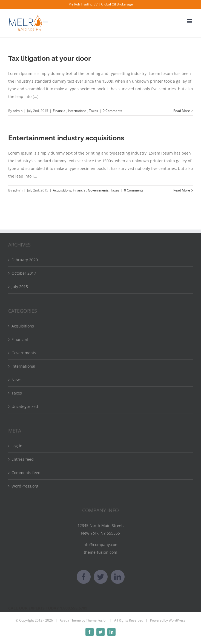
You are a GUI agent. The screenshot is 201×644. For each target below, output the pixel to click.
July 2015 (20, 287)
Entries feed (23, 459)
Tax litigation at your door (50, 58)
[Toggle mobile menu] (190, 21)
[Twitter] (101, 577)
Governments (98, 190)
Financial (60, 111)
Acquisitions (62, 190)
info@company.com (100, 545)
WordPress (177, 620)
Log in (17, 446)
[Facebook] (84, 577)
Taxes (94, 111)
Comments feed (26, 473)
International (78, 111)
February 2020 (25, 260)
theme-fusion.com (100, 552)
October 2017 (24, 273)
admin (18, 111)
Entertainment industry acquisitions (66, 138)
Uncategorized (25, 406)
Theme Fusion (97, 620)
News (17, 380)
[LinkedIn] (118, 577)
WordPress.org (25, 486)
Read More (182, 111)
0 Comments (112, 111)
